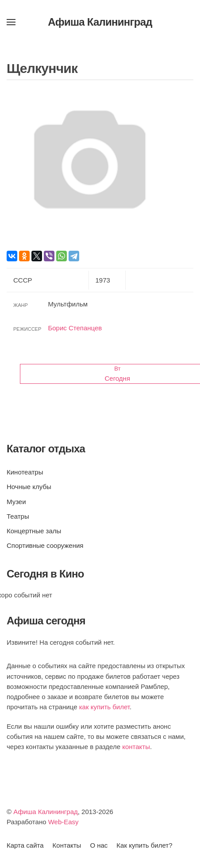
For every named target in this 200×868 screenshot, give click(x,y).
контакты (136, 747)
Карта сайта (25, 845)
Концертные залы (34, 531)
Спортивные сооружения (45, 545)
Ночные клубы (29, 487)
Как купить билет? (144, 845)
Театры (18, 516)
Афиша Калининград (46, 812)
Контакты (67, 845)
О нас (99, 845)
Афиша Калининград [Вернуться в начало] (100, 22)
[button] (11, 22)
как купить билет (104, 707)
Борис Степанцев (75, 328)
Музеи (16, 502)
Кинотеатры (25, 472)
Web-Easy (63, 822)
